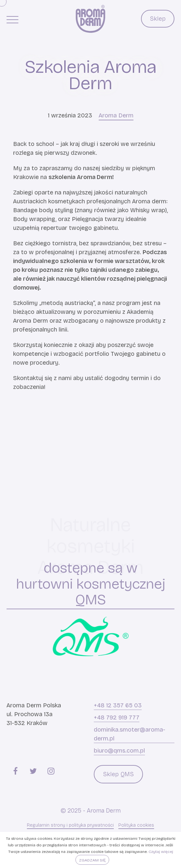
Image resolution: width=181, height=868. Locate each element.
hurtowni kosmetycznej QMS (91, 592)
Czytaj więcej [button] (161, 852)
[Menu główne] (12, 19)
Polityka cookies (136, 825)
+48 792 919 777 (117, 717)
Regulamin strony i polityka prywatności (70, 825)
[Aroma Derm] (90, 19)
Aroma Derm (116, 115)
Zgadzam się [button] (92, 860)
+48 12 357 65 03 (118, 705)
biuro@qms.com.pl (119, 751)
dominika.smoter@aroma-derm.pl (130, 734)
